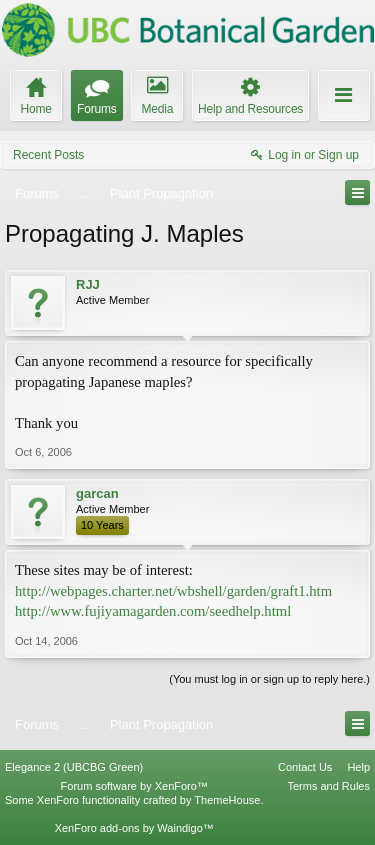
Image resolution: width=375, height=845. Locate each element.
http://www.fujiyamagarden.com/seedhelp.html (153, 611)
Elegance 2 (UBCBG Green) (74, 767)
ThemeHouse (227, 800)
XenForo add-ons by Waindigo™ (134, 828)
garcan (97, 493)
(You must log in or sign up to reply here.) (269, 679)
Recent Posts (48, 155)
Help (358, 767)
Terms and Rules (328, 786)
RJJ (88, 284)
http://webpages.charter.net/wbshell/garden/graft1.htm (173, 591)
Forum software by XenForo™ (134, 786)
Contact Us (305, 767)
